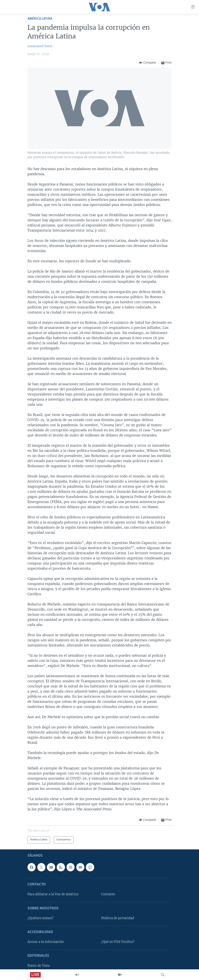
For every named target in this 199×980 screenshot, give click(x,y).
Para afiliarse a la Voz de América (53, 894)
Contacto (108, 894)
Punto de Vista (39, 966)
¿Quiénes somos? (40, 918)
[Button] (147, 63)
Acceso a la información (46, 942)
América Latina (40, 19)
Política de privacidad (118, 918)
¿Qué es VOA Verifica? (118, 942)
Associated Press (40, 46)
